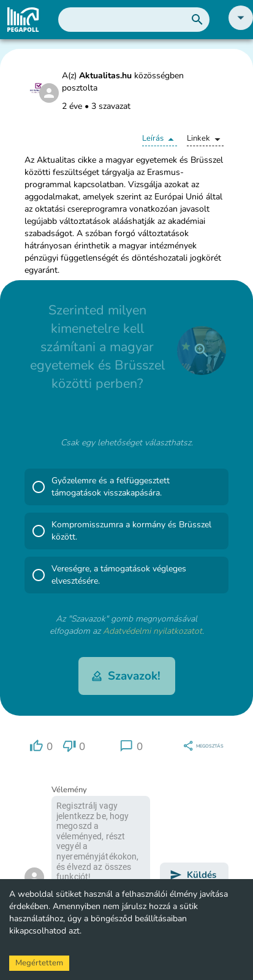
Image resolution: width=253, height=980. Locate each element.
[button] (241, 27)
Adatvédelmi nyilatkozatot (153, 631)
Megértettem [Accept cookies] (39, 963)
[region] (41, 746)
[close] (202, 351)
